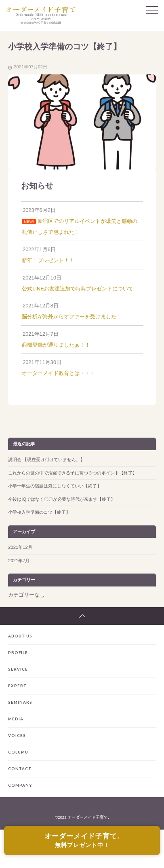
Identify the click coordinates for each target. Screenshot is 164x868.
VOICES (17, 736)
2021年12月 (20, 547)
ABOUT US (20, 636)
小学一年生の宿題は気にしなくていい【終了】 (55, 486)
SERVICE (18, 669)
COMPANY (20, 785)
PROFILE (18, 653)
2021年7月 (19, 561)
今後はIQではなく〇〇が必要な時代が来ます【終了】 (62, 499)
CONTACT (20, 769)
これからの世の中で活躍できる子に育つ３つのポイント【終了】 (73, 473)
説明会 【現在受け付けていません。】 (46, 459)
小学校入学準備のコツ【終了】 (39, 512)
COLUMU (18, 752)
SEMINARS (20, 702)
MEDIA (16, 719)
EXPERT (17, 686)
